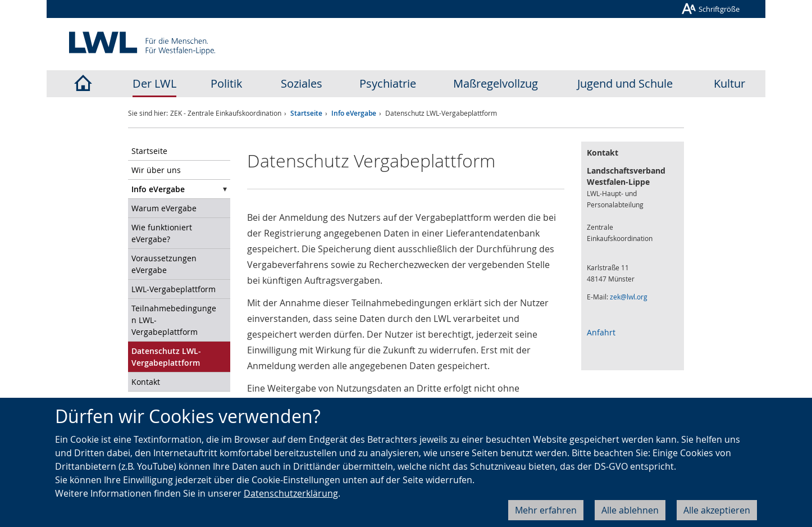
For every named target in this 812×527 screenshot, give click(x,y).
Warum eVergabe (164, 208)
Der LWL (154, 83)
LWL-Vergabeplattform (174, 289)
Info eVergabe (354, 113)
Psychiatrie (388, 83)
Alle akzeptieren (717, 510)
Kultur (729, 83)
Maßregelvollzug (496, 83)
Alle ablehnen (630, 510)
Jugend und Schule (625, 83)
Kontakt (146, 382)
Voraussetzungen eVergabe (164, 264)
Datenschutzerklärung (291, 493)
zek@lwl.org (629, 297)
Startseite (306, 113)
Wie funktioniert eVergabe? (162, 233)
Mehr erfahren (546, 510)
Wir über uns (156, 170)
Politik (227, 83)
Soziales (302, 83)
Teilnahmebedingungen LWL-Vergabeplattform (174, 320)
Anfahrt (601, 332)
